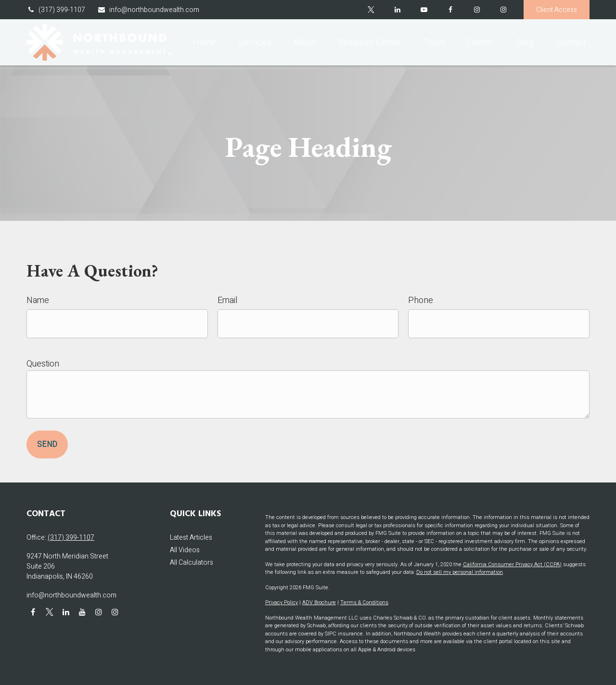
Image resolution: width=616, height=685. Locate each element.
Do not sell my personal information (460, 572)
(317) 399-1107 (56, 10)
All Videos (185, 550)
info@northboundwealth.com (148, 10)
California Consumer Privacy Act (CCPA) (512, 564)
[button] (205, 42)
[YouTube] (424, 10)
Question (43, 364)
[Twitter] (371, 10)
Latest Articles (191, 538)
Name (38, 300)
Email (227, 300)
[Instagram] (503, 10)
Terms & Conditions (364, 603)
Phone (421, 300)
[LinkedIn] (397, 10)
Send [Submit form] (47, 444)
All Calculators (192, 563)
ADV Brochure (319, 603)
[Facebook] (450, 10)
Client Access (557, 10)
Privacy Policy (282, 603)
